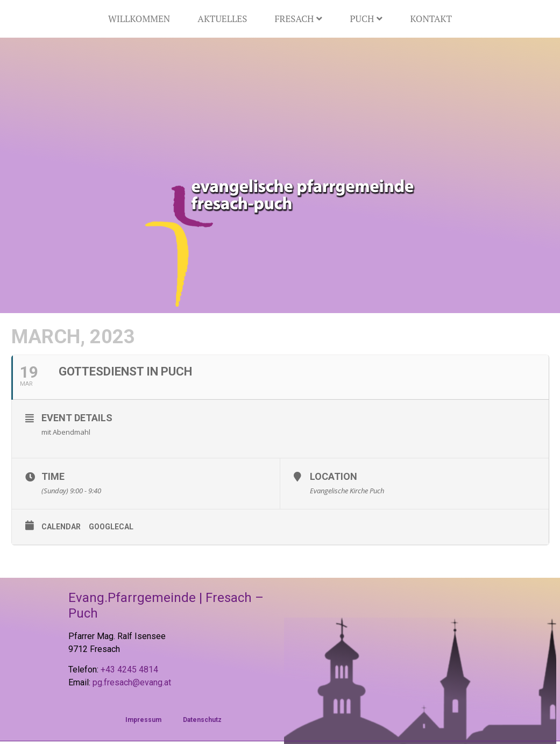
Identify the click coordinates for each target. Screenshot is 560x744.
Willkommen (139, 19)
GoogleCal (111, 527)
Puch (366, 19)
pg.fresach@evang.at (132, 682)
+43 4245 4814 (129, 669)
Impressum (143, 720)
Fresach (298, 19)
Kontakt (431, 19)
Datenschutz (202, 720)
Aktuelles (222, 19)
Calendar (61, 527)
